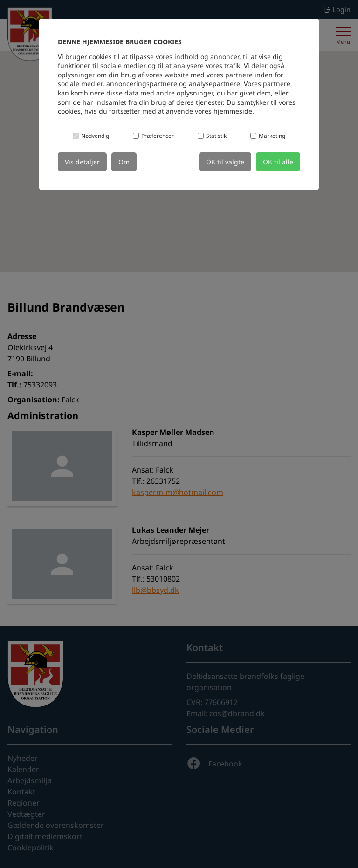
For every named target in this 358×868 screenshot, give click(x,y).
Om (124, 162)
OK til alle (278, 162)
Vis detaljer (82, 162)
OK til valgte (225, 162)
